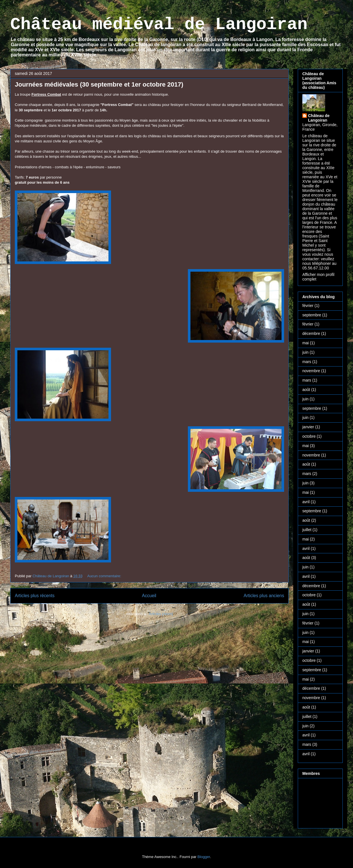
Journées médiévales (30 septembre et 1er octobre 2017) (99, 84)
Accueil (149, 596)
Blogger (204, 857)
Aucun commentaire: (105, 576)
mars (307, 362)
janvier (308, 427)
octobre (309, 436)
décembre (311, 333)
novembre (311, 371)
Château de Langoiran (319, 118)
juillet (307, 530)
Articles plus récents (35, 596)
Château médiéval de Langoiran (159, 24)
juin (305, 352)
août (306, 390)
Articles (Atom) (161, 614)
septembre (312, 315)
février (308, 306)
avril (306, 502)
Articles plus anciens (264, 596)
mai (306, 343)
